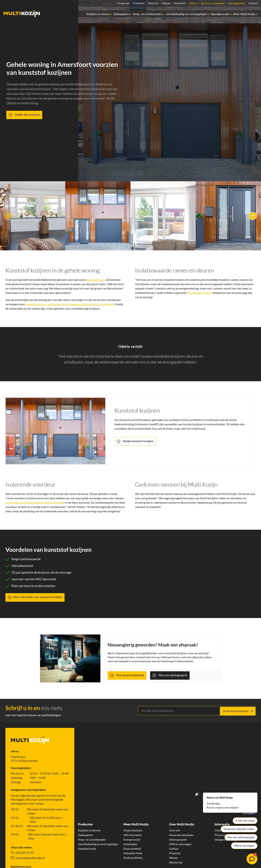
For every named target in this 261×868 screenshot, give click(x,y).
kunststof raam (96, 280)
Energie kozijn (132, 840)
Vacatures (175, 3)
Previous (10, 216)
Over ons (146, 3)
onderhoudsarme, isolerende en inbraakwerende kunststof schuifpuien (69, 304)
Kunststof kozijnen (200, 293)
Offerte (190, 3)
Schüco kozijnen (133, 830)
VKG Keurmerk (133, 835)
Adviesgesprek (235, 3)
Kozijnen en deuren (99, 14)
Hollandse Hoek (133, 854)
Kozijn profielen (133, 859)
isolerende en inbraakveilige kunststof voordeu (35, 502)
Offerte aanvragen (181, 844)
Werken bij (176, 863)
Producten (114, 3)
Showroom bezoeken (211, 3)
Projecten (131, 3)
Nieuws (160, 3)
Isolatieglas (130, 844)
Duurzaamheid (133, 849)
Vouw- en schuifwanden (148, 14)
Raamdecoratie (221, 14)
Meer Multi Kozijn (245, 14)
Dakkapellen (122, 14)
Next (251, 216)
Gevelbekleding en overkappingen (188, 14)
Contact (253, 3)
